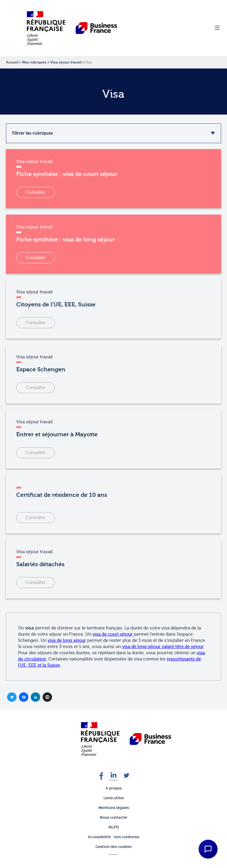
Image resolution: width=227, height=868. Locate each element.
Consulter (35, 192)
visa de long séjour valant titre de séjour (163, 647)
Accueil (12, 62)
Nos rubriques (34, 62)
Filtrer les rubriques (33, 133)
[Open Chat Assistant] (208, 849)
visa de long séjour (67, 641)
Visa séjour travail (66, 62)
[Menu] (217, 28)
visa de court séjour (113, 634)
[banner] (100, 739)
